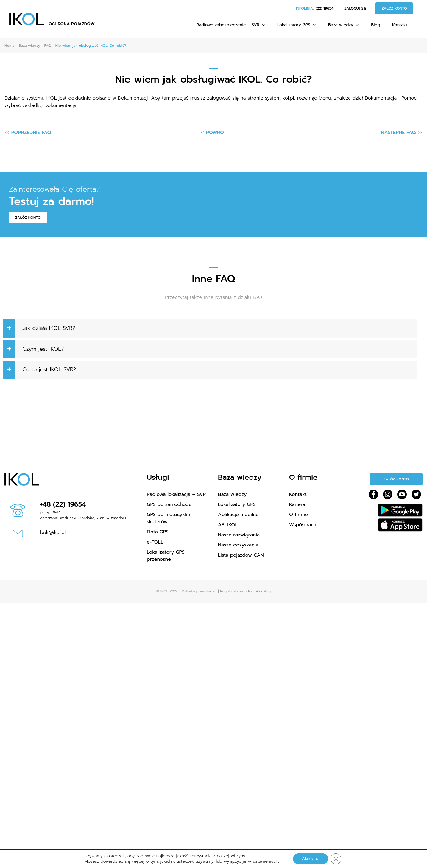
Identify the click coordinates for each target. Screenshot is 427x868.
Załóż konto (394, 8)
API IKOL (228, 525)
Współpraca (303, 525)
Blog (375, 25)
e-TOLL (155, 542)
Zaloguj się (355, 8)
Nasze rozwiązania (239, 535)
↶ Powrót (213, 133)
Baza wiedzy (344, 25)
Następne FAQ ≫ (402, 133)
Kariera (297, 504)
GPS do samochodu (169, 504)
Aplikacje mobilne (238, 515)
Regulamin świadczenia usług (245, 591)
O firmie (299, 515)
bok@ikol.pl (53, 532)
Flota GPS (158, 532)
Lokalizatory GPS (297, 25)
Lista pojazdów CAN (241, 555)
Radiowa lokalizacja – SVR (176, 494)
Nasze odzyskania (238, 545)
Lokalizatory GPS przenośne (166, 556)
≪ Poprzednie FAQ (28, 133)
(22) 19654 (325, 8)
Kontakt (400, 25)
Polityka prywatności (199, 591)
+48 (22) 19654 (63, 504)
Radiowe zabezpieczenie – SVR (231, 25)
